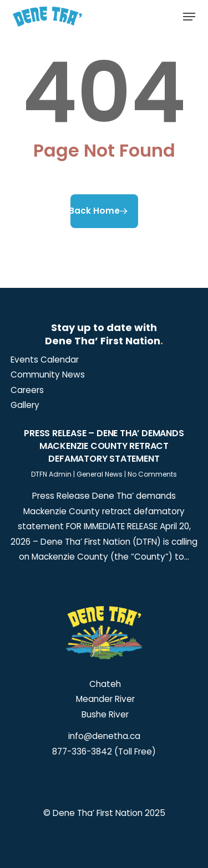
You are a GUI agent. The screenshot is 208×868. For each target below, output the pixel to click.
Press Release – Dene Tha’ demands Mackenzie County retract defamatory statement (104, 446)
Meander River (104, 699)
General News (100, 474)
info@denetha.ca (104, 736)
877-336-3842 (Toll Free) (104, 751)
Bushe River (104, 714)
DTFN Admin (51, 474)
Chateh (104, 684)
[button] (189, 17)
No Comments (152, 474)
